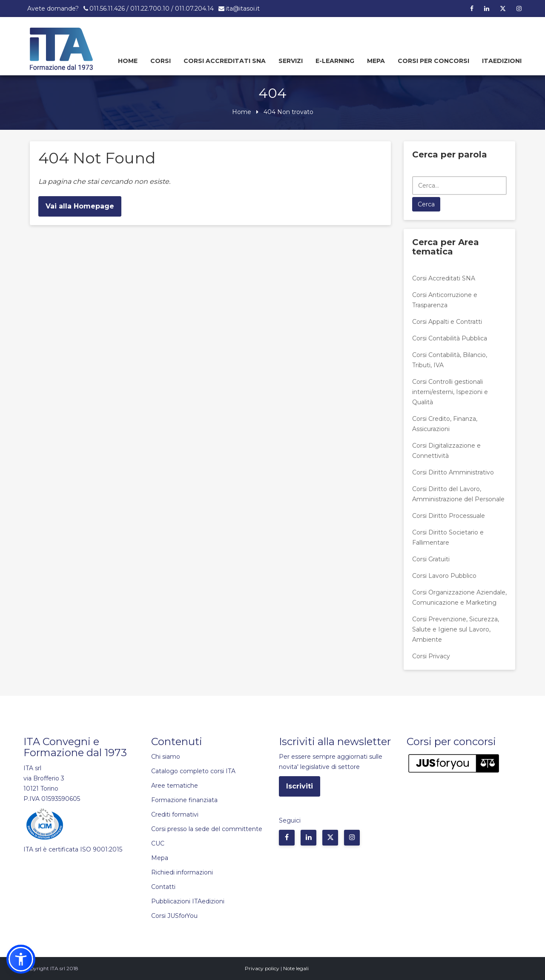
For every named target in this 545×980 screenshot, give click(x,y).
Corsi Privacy (431, 656)
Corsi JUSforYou (174, 916)
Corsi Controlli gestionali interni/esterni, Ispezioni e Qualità (450, 392)
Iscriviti (300, 786)
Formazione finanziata (184, 800)
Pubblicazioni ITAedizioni (188, 901)
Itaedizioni (502, 61)
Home (128, 61)
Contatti (163, 887)
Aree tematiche (175, 786)
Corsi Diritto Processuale (449, 516)
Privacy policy (262, 968)
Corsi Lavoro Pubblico (444, 576)
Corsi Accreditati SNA (225, 61)
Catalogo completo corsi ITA (193, 771)
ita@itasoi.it (243, 9)
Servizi (291, 61)
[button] (21, 959)
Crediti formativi (175, 814)
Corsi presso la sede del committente (207, 829)
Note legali (296, 968)
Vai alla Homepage (80, 206)
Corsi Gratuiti (431, 559)
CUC (158, 843)
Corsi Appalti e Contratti (447, 322)
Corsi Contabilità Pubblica (450, 338)
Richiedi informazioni (182, 872)
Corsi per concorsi (433, 61)
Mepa (376, 61)
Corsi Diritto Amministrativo (453, 472)
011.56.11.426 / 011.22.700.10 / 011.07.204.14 (152, 9)
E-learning (335, 61)
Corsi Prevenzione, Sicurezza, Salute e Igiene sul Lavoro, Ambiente (456, 629)
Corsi (161, 61)
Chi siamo (166, 757)
